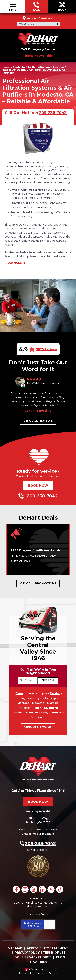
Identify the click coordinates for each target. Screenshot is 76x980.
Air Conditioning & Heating (46, 67)
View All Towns (38, 727)
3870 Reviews (47, 349)
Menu (13, 10)
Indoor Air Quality (14, 70)
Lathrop (51, 698)
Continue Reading (38, 411)
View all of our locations (38, 834)
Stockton (32, 713)
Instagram (25, 889)
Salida (18, 713)
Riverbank (51, 708)
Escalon (55, 693)
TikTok (60, 889)
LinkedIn (42, 889)
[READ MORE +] (15, 263)
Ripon (37, 708)
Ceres (20, 693)
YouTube (34, 889)
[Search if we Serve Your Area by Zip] (48, 681)
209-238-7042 (36, 7)
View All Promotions (38, 584)
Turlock (57, 713)
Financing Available (38, 56)
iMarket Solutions (40, 969)
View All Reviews (38, 421)
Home (6, 67)
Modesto (19, 67)
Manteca (23, 703)
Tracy (45, 713)
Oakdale (53, 703)
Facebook (16, 889)
